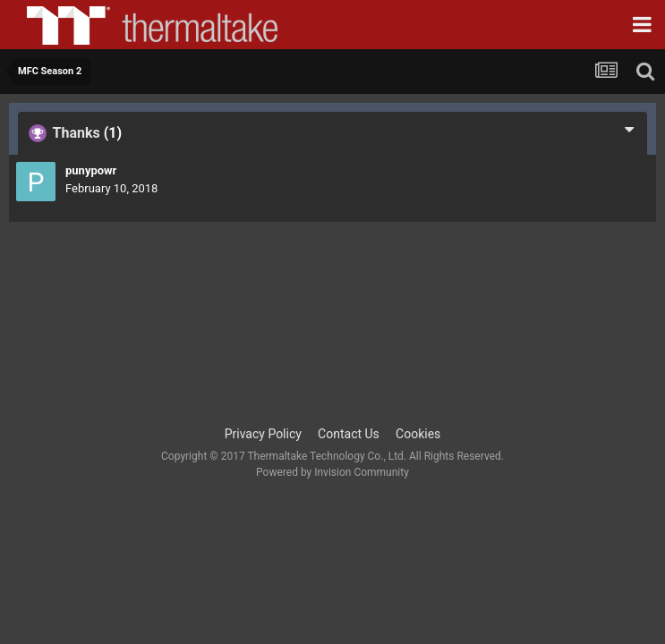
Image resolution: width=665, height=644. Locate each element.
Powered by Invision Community (332, 472)
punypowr (91, 170)
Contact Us (349, 434)
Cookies (418, 434)
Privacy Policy (263, 434)
